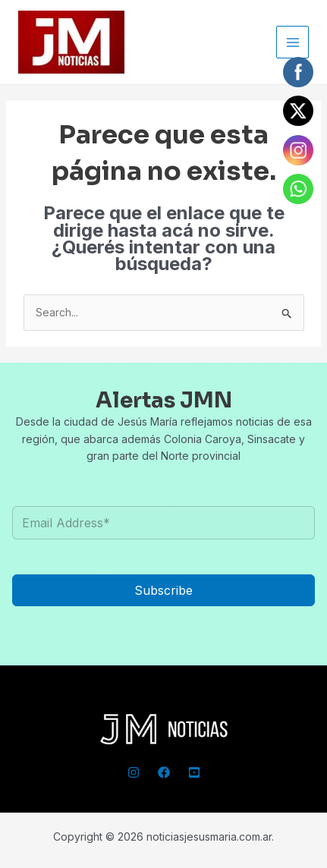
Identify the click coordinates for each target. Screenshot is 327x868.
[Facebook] (164, 772)
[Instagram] (134, 772)
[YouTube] (194, 772)
